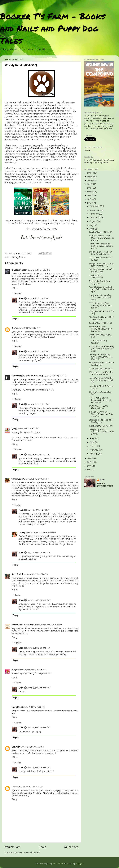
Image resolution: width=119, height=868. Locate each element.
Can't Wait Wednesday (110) (100, 336)
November (95, 210)
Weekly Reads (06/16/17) (100, 323)
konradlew (58, 864)
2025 (90, 173)
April (92, 442)
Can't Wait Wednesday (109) (100, 393)
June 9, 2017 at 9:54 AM (38, 574)
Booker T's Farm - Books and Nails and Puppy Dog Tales (53, 28)
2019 (90, 196)
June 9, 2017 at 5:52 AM (30, 328)
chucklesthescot (19, 270)
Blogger (80, 864)
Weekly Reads (19, 257)
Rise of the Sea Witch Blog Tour (99, 282)
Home (42, 847)
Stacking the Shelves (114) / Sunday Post (101, 364)
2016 (90, 458)
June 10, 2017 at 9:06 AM (44, 533)
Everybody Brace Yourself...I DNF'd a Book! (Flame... (102, 432)
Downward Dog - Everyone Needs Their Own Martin (101, 329)
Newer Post (13, 847)
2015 (90, 462)
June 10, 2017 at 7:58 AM (33, 747)
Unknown (16, 787)
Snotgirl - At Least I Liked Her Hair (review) (101, 265)
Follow (87, 150)
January (94, 454)
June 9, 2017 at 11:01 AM (51, 625)
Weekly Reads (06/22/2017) (96, 277)
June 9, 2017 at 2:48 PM (38, 510)
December (95, 206)
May (92, 439)
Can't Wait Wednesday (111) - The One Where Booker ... (100, 297)
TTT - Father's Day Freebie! (98, 342)
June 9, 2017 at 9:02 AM (38, 299)
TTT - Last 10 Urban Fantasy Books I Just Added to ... (100, 400)
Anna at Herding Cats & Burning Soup (51, 148)
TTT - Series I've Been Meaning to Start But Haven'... (100, 305)
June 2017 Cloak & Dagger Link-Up (101, 387)
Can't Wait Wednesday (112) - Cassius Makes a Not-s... (101, 246)
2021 (90, 188)
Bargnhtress (18, 670)
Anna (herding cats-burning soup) (28, 376)
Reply (14, 288)
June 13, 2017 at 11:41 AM (32, 787)
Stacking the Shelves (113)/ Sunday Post (101, 421)
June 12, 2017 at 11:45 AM (39, 600)
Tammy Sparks (19, 479)
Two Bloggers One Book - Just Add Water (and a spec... (101, 289)
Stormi (15, 328)
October (94, 214)
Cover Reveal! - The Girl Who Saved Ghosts (101, 253)
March (93, 446)
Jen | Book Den (19, 574)
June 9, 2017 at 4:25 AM (39, 270)
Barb (21, 299)
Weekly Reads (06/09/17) (101, 369)
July (92, 225)
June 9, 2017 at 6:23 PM (35, 670)
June (92, 229)
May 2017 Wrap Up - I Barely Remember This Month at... (101, 414)
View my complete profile (105, 485)
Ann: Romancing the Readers (26, 625)
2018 (90, 199)
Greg (14, 429)
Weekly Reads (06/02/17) (101, 426)
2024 (90, 177)
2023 (90, 181)
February (94, 450)
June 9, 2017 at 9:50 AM (37, 479)
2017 (90, 203)
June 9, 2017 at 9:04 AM (39, 455)
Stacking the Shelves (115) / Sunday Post (101, 318)
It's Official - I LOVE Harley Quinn (98, 407)
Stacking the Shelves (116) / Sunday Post (101, 271)
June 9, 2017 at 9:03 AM (38, 404)
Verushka (16, 747)
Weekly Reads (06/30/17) (101, 232)
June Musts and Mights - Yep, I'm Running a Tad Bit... (101, 380)
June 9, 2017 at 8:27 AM (28, 429)
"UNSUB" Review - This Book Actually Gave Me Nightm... (102, 238)
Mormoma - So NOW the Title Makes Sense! (101, 373)
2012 (90, 470)
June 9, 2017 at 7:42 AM (56, 376)
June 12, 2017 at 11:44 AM (39, 553)
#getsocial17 (68, 711)
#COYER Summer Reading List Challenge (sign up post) (101, 349)
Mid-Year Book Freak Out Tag (102, 313)
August (93, 221)
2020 (90, 192)
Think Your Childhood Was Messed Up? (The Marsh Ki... (101, 357)
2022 (90, 184)
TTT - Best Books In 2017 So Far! (101, 259)
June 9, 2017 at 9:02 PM (34, 707)
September (95, 218)
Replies (18, 293)
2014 (90, 466)
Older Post (71, 847)
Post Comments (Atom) (29, 853)
